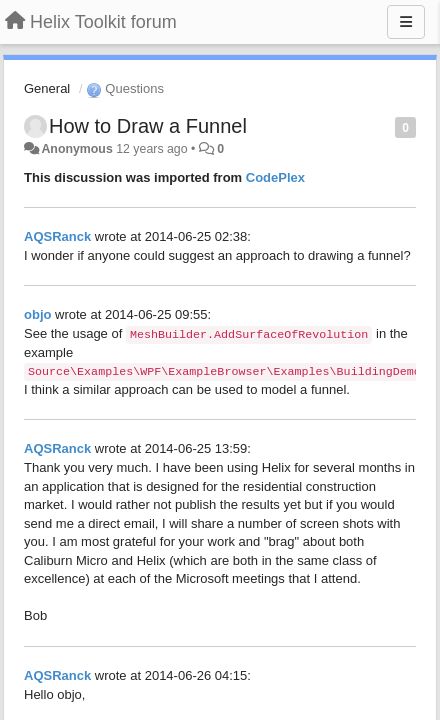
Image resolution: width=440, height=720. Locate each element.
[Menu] (406, 22)
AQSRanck (57, 236)
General (47, 88)
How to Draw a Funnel (148, 126)
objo (37, 314)
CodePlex (275, 177)
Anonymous (76, 149)
